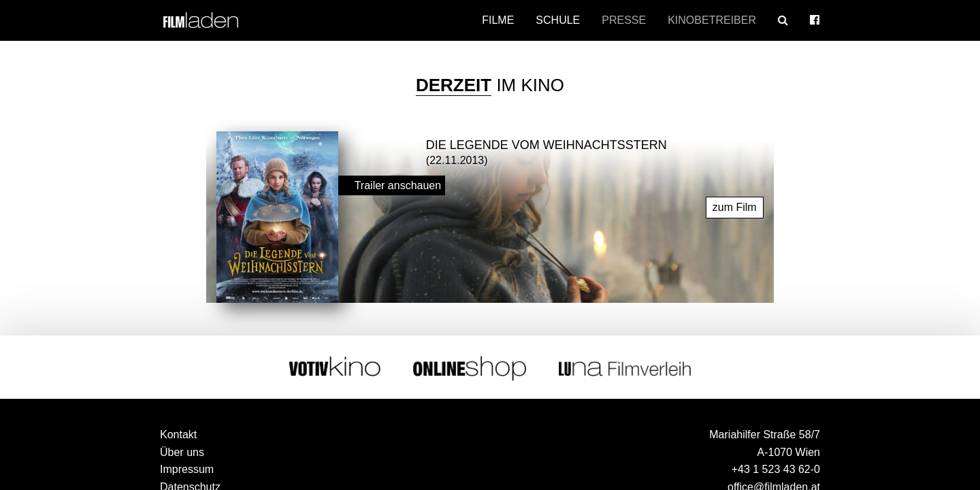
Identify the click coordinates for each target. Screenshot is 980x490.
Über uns (182, 449)
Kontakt (178, 431)
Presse (624, 20)
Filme (498, 20)
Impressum (187, 466)
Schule (558, 20)
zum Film (735, 204)
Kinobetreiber (712, 20)
